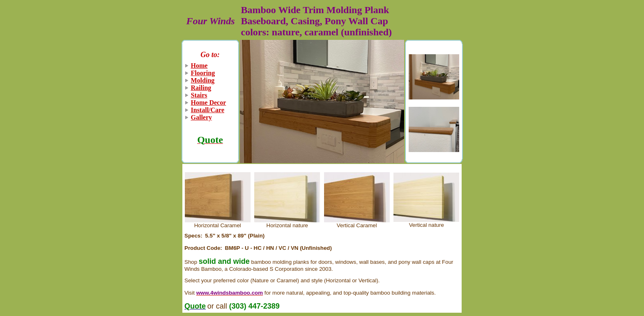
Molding (203, 80)
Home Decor (209, 103)
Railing (201, 88)
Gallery (202, 117)
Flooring (203, 73)
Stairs (199, 95)
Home (199, 66)
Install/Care (208, 110)
